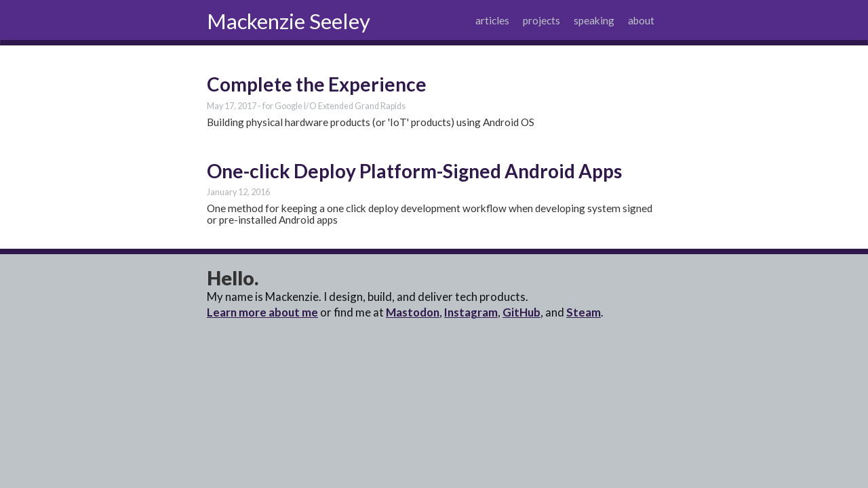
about (641, 20)
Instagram (471, 312)
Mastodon (413, 312)
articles (492, 20)
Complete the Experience (317, 84)
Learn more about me (262, 312)
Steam (584, 312)
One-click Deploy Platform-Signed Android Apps (414, 171)
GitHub (521, 312)
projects (541, 20)
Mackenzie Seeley (289, 21)
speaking (594, 20)
